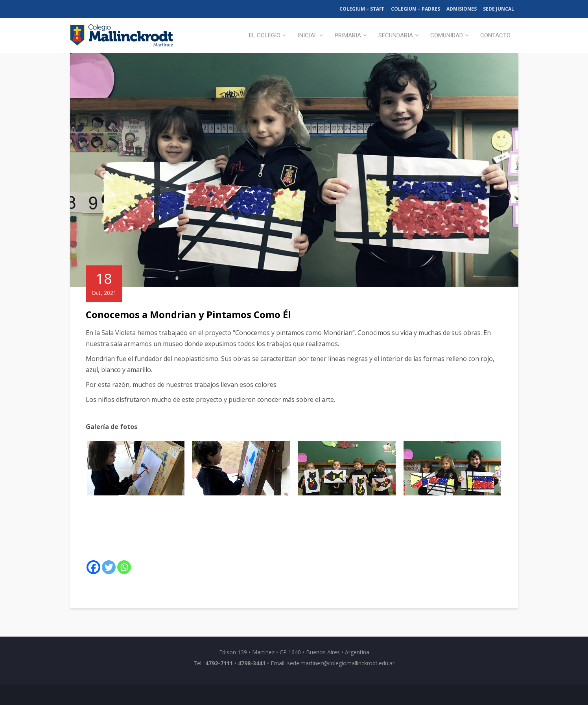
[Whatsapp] (124, 567)
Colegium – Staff (362, 9)
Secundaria (396, 35)
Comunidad (447, 35)
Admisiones (462, 9)
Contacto (495, 35)
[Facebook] (93, 567)
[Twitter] (109, 567)
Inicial (308, 35)
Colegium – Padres (416, 9)
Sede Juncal (499, 9)
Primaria (348, 35)
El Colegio (265, 35)
